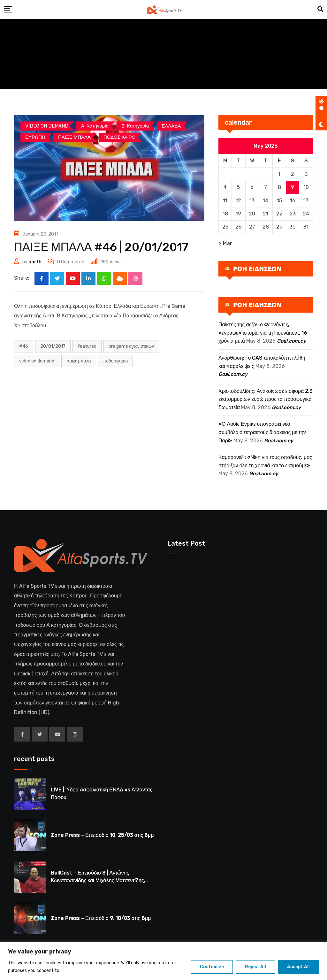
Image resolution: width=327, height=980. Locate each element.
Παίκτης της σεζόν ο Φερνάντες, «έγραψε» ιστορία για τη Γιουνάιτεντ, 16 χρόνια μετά (263, 333)
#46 (24, 346)
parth (35, 262)
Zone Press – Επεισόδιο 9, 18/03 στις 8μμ (101, 918)
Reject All (255, 967)
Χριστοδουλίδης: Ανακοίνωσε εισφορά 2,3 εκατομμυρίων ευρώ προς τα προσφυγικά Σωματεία (266, 399)
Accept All (298, 967)
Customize (212, 967)
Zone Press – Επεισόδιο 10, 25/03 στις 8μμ (102, 835)
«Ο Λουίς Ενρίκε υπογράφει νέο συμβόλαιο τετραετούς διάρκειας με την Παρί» (262, 432)
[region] (163, 961)
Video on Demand (37, 361)
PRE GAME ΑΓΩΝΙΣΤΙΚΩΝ (131, 346)
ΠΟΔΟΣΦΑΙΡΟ (116, 361)
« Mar (225, 243)
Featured (87, 346)
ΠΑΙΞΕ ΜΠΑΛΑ (79, 361)
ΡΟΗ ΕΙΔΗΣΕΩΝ (257, 269)
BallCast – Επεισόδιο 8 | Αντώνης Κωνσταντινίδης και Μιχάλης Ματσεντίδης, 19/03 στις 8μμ (98, 880)
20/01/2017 (53, 346)
